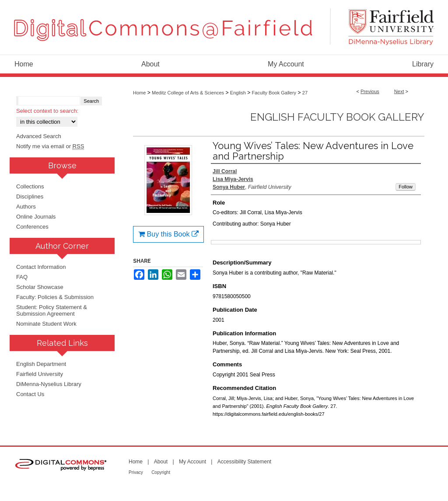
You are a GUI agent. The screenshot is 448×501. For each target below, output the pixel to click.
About (161, 462)
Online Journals (36, 217)
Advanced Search (39, 136)
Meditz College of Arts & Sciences (188, 93)
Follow (406, 187)
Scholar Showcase (40, 287)
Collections (30, 186)
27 (305, 93)
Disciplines (30, 197)
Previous (370, 91)
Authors (26, 207)
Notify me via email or (50, 146)
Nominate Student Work (46, 324)
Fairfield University (40, 374)
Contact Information (41, 267)
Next (399, 91)
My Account (192, 462)
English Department (41, 364)
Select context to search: (47, 111)
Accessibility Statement (244, 462)
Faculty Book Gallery (274, 93)
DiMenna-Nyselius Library (49, 384)
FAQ (22, 277)
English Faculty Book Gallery (337, 117)
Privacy (136, 472)
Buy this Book (168, 234)
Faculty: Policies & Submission (55, 297)
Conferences (32, 227)
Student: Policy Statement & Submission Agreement (52, 310)
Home (139, 93)
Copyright (161, 472)
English (238, 93)
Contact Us (30, 394)
